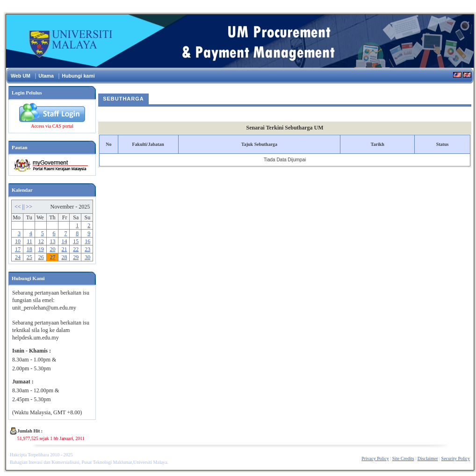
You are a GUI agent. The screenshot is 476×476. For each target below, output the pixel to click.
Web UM (21, 76)
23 (87, 249)
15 (76, 241)
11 (29, 241)
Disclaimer (428, 458)
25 (29, 257)
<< (18, 207)
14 (64, 241)
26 (41, 257)
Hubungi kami (78, 76)
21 (64, 249)
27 (53, 257)
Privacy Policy (375, 458)
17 (18, 249)
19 (41, 249)
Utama (46, 76)
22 (76, 249)
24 (18, 257)
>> (29, 207)
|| (24, 207)
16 (87, 241)
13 (53, 241)
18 (29, 249)
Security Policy (456, 458)
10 (18, 241)
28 (64, 257)
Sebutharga (123, 99)
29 (76, 257)
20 (53, 249)
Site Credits (403, 458)
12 (41, 241)
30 (87, 257)
